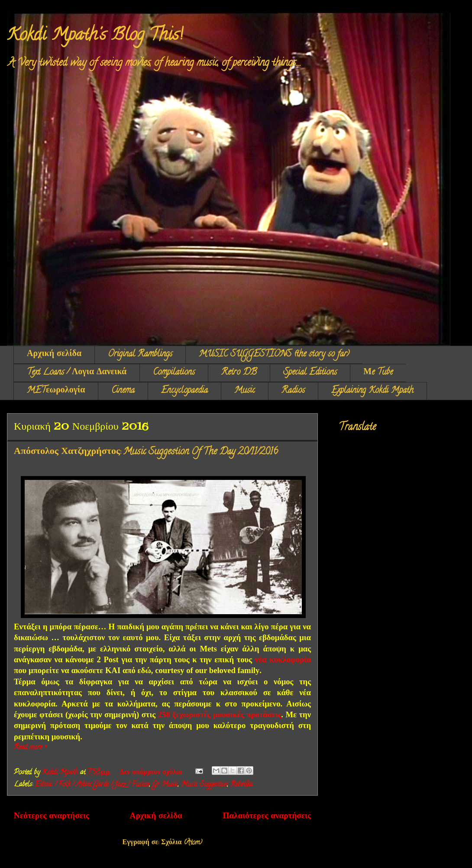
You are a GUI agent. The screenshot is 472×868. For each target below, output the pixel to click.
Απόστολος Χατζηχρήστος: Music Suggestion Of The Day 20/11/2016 (146, 452)
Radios (293, 391)
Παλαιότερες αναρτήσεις (267, 817)
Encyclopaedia (184, 391)
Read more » (30, 748)
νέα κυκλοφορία (283, 659)
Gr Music (165, 785)
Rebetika (241, 785)
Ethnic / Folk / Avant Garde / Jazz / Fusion (92, 785)
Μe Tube (378, 373)
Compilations (174, 373)
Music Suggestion (204, 785)
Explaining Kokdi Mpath (372, 391)
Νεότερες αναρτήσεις (52, 817)
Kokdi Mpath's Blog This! (95, 36)
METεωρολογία (56, 391)
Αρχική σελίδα (54, 355)
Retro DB (239, 373)
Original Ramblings (140, 355)
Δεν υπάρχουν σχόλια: (152, 773)
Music (245, 391)
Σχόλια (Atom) (182, 843)
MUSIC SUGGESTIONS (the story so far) (274, 355)
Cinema (123, 391)
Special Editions (310, 373)
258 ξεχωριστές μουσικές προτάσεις (220, 714)
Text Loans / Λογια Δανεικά (77, 373)
